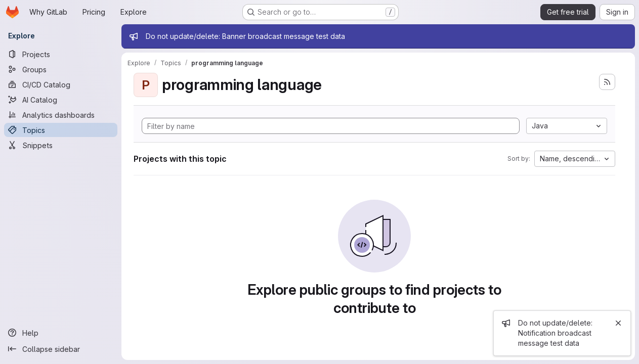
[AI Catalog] (61, 100)
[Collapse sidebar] (61, 349)
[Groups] (61, 69)
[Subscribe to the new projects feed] (607, 82)
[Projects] (61, 54)
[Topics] (61, 130)
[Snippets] (61, 145)
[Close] (618, 323)
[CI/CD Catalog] (61, 84)
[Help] (61, 333)
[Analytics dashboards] (61, 115)
